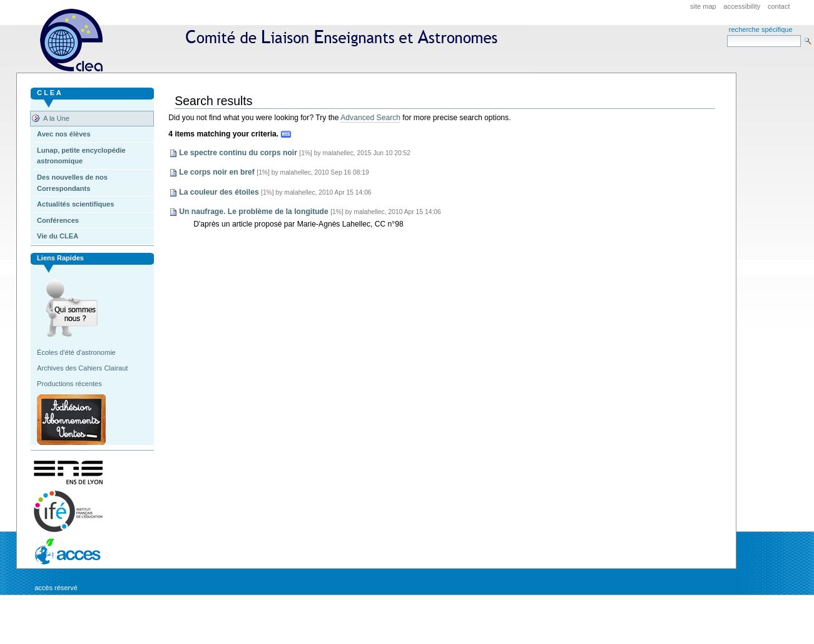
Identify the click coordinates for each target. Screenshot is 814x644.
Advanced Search (370, 118)
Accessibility (742, 6)
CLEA (274, 40)
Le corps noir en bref (217, 172)
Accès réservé (56, 588)
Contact (779, 6)
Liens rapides (60, 258)
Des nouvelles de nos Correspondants (72, 183)
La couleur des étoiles (219, 192)
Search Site (727, 35)
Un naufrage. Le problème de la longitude (254, 212)
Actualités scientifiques (75, 204)
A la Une (56, 118)
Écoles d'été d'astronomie (76, 352)
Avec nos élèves (64, 134)
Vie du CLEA (58, 236)
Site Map (703, 6)
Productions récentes (69, 384)
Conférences (58, 220)
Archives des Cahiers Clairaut (82, 368)
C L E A (49, 93)
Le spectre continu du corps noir (238, 153)
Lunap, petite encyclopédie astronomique (81, 156)
